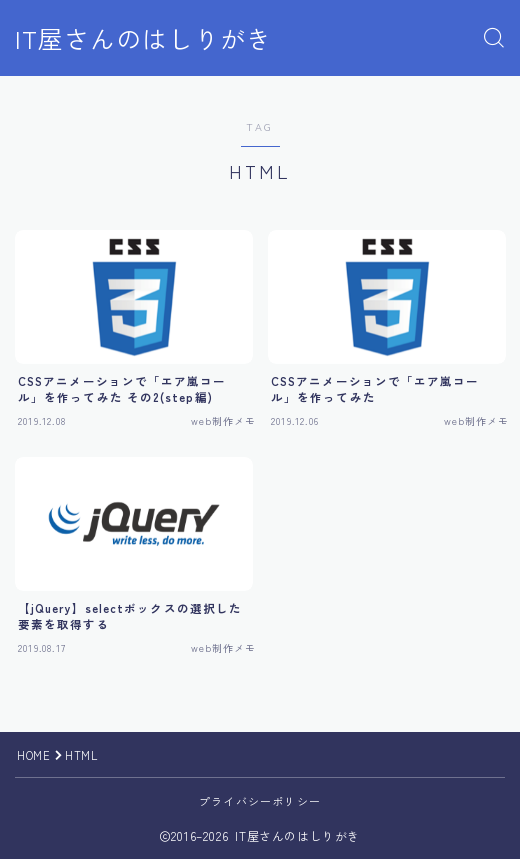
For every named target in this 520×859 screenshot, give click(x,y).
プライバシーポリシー (260, 801)
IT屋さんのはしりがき (143, 39)
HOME (33, 755)
